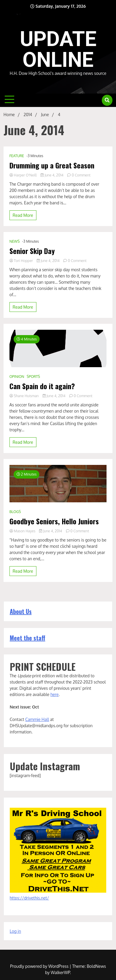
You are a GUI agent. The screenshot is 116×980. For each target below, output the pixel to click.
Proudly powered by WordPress (40, 966)
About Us (21, 611)
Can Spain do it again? (42, 386)
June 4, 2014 (52, 175)
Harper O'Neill (24, 175)
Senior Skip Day (32, 251)
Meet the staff (28, 638)
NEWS (15, 241)
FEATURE (17, 156)
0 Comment (81, 175)
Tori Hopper (22, 261)
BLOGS (15, 512)
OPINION (17, 377)
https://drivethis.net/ (29, 898)
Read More (23, 215)
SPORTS (33, 377)
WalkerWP (60, 972)
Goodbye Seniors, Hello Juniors (54, 521)
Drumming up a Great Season (52, 165)
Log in (15, 931)
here (54, 694)
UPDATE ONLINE (58, 49)
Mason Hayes (23, 531)
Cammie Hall (37, 719)
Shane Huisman (25, 396)
